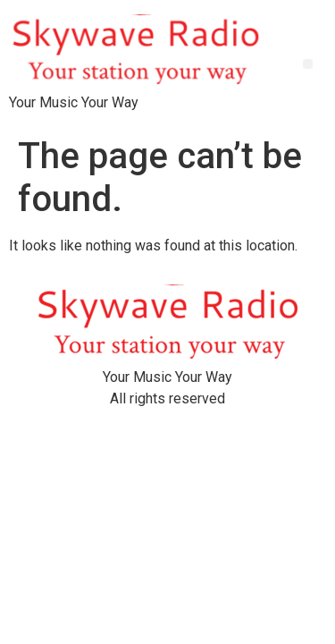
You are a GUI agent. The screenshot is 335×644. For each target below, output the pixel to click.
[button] (308, 64)
